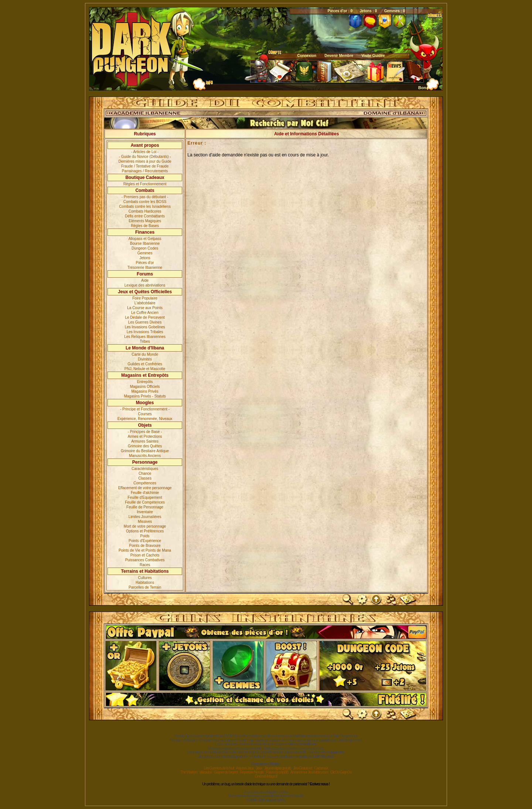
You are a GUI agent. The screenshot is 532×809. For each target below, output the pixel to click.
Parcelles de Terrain (145, 587)
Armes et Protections (145, 436)
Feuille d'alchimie (145, 493)
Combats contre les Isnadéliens (145, 207)
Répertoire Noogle (252, 772)
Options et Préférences (145, 531)
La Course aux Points (145, 308)
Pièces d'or (145, 263)
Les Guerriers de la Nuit (219, 768)
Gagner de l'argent (226, 772)
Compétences (145, 483)
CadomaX (321, 768)
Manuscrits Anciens (145, 456)
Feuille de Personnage (145, 507)
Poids (145, 536)
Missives (145, 522)
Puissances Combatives (145, 560)
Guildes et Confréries (145, 364)
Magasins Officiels (145, 387)
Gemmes (145, 253)
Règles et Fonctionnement (145, 184)
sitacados (206, 772)
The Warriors (189, 772)
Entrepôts (145, 382)
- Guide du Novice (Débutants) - (145, 157)
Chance (145, 473)
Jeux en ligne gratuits (278, 768)
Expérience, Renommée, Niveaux (145, 419)
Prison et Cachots (145, 555)
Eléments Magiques (145, 221)
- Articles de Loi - (145, 152)
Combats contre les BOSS (145, 202)
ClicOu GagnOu (341, 772)
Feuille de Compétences (145, 502)
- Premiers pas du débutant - (145, 197)
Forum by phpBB (277, 772)
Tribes (145, 341)
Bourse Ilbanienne (145, 243)
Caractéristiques (145, 469)
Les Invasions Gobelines (145, 327)
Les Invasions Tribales (145, 332)
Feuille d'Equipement (145, 497)
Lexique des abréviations (145, 285)
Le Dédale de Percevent (145, 317)
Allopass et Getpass (145, 239)
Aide (145, 280)
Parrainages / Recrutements (145, 171)
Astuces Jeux (245, 768)
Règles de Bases (145, 226)
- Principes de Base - (145, 432)
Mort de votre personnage (145, 526)
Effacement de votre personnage (145, 488)
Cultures (145, 578)
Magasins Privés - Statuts (145, 396)
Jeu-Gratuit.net (303, 768)
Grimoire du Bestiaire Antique (145, 451)
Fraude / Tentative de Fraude (145, 166)
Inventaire (145, 512)
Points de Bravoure (145, 546)
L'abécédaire (145, 303)
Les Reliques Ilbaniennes (145, 337)
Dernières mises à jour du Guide (145, 161)
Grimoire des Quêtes (145, 446)
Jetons (145, 258)
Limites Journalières (145, 517)
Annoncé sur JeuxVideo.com (309, 772)
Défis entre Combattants (145, 216)
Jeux (259, 768)
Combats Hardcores (145, 211)
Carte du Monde (145, 354)
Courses (145, 414)
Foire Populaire (145, 298)
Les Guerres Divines (145, 322)
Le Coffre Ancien (145, 313)
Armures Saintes (145, 441)
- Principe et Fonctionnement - (145, 409)
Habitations (145, 583)
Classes (145, 478)
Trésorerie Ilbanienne (145, 268)
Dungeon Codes (145, 248)
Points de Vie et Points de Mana (145, 550)
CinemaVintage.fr (266, 776)
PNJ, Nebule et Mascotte (145, 369)
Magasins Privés (145, 391)
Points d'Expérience (145, 541)
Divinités (145, 359)
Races (145, 565)
